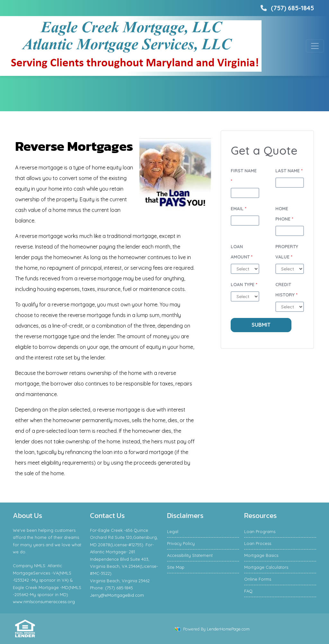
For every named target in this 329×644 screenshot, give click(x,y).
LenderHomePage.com (228, 629)
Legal (173, 531)
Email (239, 209)
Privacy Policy (181, 543)
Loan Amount (242, 252)
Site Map (176, 567)
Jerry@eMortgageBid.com (117, 595)
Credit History (286, 290)
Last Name (289, 171)
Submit (261, 325)
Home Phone (284, 214)
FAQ (248, 591)
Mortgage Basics (261, 555)
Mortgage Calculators (266, 567)
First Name (244, 176)
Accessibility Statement (190, 555)
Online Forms (258, 579)
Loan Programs (260, 531)
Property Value (287, 252)
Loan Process (258, 543)
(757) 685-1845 (286, 8)
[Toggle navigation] (315, 46)
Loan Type (244, 285)
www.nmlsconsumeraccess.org (44, 602)
